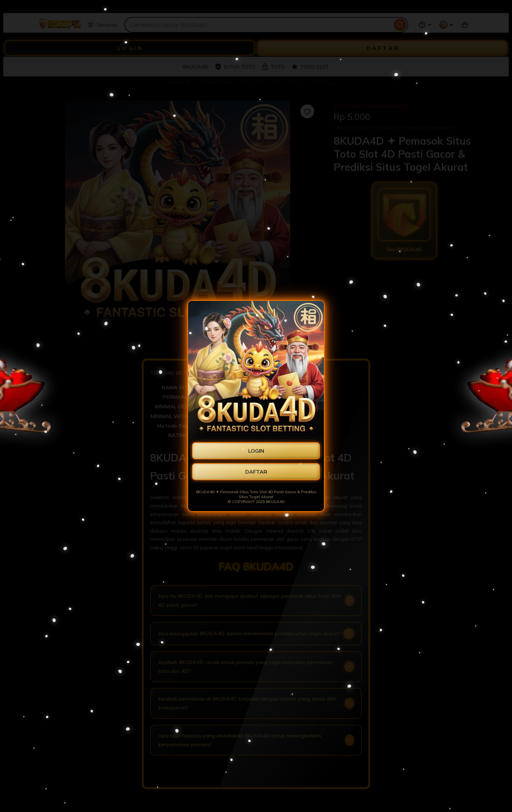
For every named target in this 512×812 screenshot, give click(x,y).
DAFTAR (256, 472)
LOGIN (256, 451)
